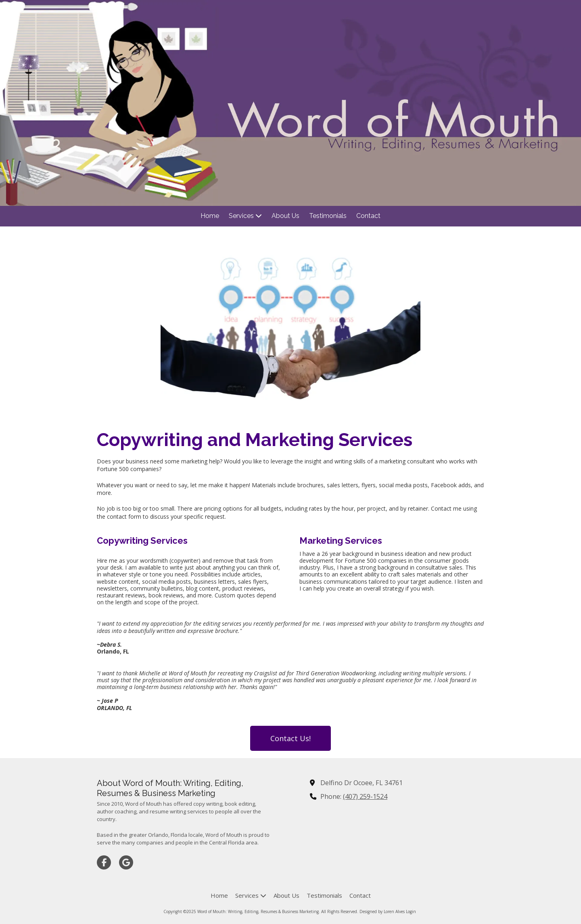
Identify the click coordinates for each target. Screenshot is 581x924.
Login (411, 911)
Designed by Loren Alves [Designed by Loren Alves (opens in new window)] (382, 911)
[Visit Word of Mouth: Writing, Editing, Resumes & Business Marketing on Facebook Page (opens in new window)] (104, 862)
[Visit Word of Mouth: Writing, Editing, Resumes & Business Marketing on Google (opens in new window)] (126, 862)
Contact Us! (290, 738)
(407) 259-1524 (365, 796)
